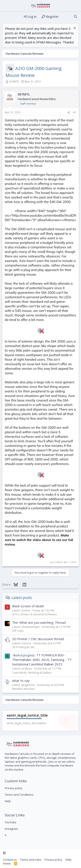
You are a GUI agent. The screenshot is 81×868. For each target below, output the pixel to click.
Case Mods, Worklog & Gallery (32, 673)
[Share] (69, 113)
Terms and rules (31, 860)
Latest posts (22, 597)
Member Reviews (23, 689)
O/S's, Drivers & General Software (34, 614)
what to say (21, 681)
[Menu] (6, 17)
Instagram (11, 829)
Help (8, 801)
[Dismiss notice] (74, 29)
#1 (75, 112)
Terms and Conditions (19, 795)
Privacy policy (14, 788)
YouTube (11, 822)
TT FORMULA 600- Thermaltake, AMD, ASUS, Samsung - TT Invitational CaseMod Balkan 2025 (42, 660)
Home (7, 863)
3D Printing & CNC (23, 647)
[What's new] (66, 17)
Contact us (10, 860)
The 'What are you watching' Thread (39, 622)
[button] (4, 853)
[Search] (75, 17)
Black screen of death (28, 606)
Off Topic (18, 631)
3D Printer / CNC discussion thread (38, 639)
